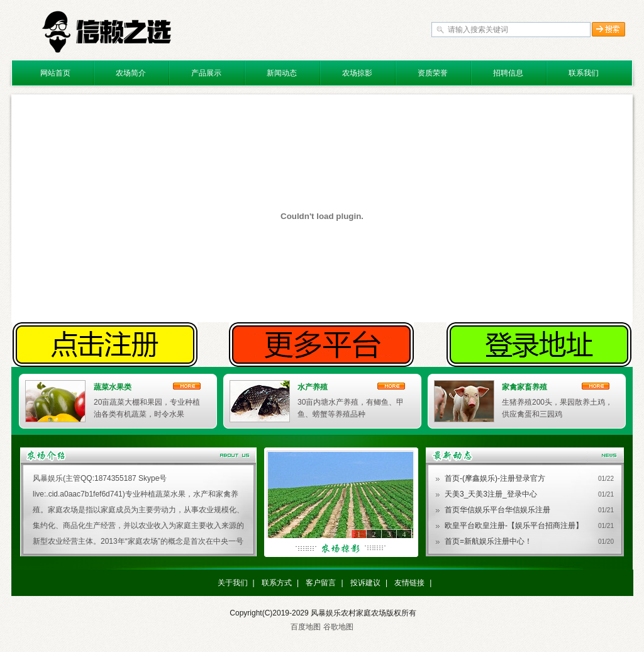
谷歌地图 (338, 627)
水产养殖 (313, 387)
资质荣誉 (433, 73)
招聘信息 (508, 73)
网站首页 (55, 73)
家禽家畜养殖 (525, 387)
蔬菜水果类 (113, 387)
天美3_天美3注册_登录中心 (491, 494)
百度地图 (306, 627)
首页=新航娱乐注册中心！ (488, 541)
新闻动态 (282, 73)
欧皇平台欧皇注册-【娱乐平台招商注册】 (514, 526)
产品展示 (206, 73)
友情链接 (409, 583)
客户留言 (321, 583)
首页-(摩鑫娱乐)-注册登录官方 (495, 478)
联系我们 (584, 73)
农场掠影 (357, 73)
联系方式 (277, 583)
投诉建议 (365, 583)
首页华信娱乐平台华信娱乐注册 (497, 510)
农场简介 (131, 73)
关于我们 (233, 583)
